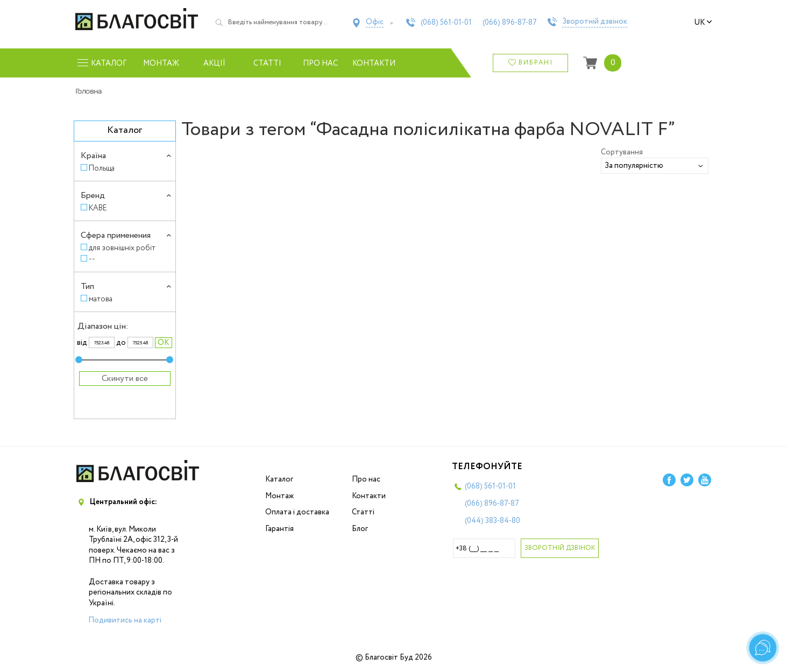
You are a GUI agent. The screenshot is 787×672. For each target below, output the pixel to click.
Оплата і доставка (297, 512)
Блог (360, 529)
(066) (510, 23)
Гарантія (279, 529)
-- (92, 259)
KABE (98, 208)
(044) (492, 521)
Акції (214, 63)
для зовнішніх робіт (122, 248)
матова (101, 299)
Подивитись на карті (125, 620)
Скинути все (125, 379)
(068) (446, 23)
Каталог (279, 479)
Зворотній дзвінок (595, 22)
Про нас (320, 63)
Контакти (374, 63)
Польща (102, 168)
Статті (267, 63)
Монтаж (161, 63)
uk (703, 23)
